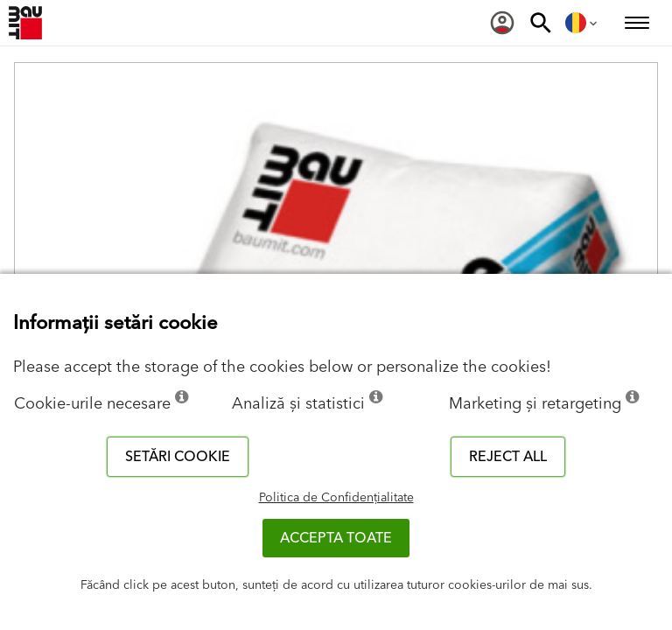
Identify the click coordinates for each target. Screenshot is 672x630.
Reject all (508, 457)
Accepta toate (336, 538)
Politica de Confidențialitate (336, 498)
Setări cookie (178, 457)
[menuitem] (502, 23)
